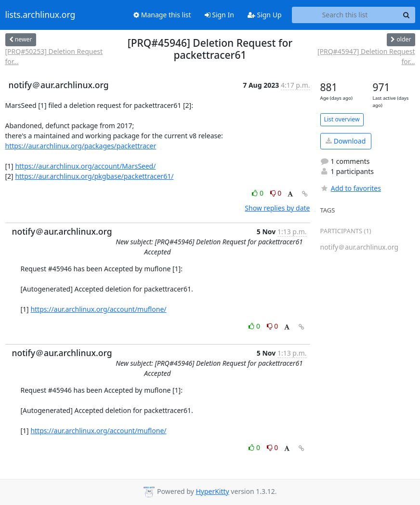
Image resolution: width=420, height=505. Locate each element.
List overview (342, 119)
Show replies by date (277, 208)
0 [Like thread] (258, 193)
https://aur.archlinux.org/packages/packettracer (81, 146)
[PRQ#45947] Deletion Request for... (366, 56)
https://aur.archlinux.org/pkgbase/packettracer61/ (94, 176)
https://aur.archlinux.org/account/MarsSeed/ (85, 166)
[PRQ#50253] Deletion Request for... (54, 56)
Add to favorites (351, 188)
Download (346, 141)
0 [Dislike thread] (276, 193)
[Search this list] (345, 15)
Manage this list (162, 15)
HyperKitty (212, 491)
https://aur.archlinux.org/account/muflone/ (98, 309)
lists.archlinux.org (40, 15)
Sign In (219, 15)
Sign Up (265, 15)
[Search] (407, 15)
